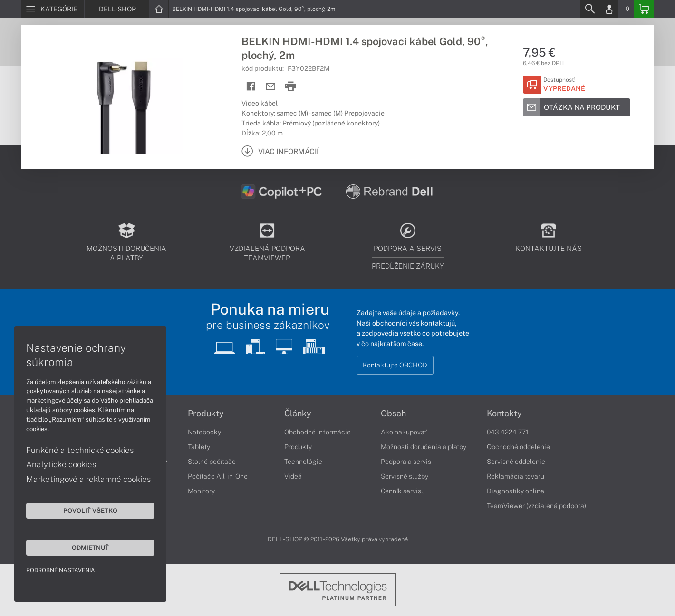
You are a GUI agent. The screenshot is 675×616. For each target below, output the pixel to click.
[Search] (589, 9)
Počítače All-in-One (218, 476)
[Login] (609, 9)
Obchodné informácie (318, 432)
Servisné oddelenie (516, 462)
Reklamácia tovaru (516, 476)
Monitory (201, 491)
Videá (293, 476)
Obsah (393, 414)
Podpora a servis (406, 462)
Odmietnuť (90, 548)
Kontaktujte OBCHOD (395, 365)
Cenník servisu (403, 491)
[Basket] (644, 9)
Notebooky (204, 432)
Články (298, 414)
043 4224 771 (508, 432)
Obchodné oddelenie (518, 447)
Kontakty (504, 414)
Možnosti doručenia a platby (424, 447)
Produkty (206, 414)
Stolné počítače (212, 462)
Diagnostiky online (516, 491)
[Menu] (53, 9)
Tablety (199, 447)
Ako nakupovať (404, 432)
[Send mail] (271, 87)
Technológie (303, 462)
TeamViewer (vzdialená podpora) (536, 506)
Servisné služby (405, 476)
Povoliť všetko (90, 510)
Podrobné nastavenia (61, 570)
